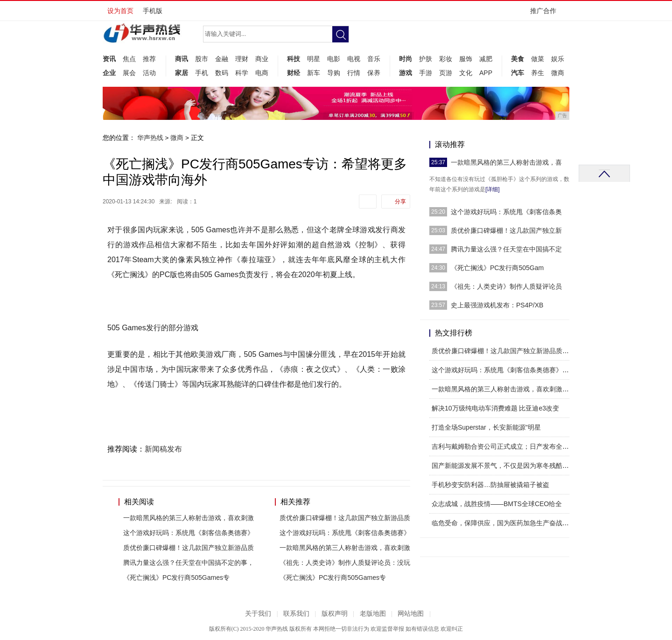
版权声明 (335, 614)
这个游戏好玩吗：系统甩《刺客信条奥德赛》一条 (504, 370)
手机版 (153, 11)
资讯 (109, 59)
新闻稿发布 (163, 449)
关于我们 (258, 614)
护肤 (426, 59)
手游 (426, 73)
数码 (222, 73)
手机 (202, 73)
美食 (518, 59)
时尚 (406, 59)
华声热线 (150, 138)
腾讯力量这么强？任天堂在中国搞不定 (506, 249)
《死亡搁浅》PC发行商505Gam (497, 268)
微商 (558, 73)
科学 (242, 73)
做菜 (538, 59)
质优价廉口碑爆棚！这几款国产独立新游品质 (189, 548)
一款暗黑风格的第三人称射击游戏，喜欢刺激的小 (504, 389)
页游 (446, 73)
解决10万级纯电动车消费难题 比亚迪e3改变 (495, 408)
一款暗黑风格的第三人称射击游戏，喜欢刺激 (189, 518)
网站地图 (411, 614)
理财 (242, 59)
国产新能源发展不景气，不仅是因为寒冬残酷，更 (504, 466)
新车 (314, 73)
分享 (400, 202)
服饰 (466, 59)
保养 (374, 73)
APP (486, 73)
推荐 (149, 59)
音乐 (374, 59)
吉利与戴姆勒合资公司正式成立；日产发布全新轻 (504, 446)
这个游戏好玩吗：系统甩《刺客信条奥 (506, 212)
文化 (466, 73)
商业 (262, 59)
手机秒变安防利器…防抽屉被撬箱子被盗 (490, 485)
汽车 (518, 73)
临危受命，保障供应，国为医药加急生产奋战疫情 (504, 523)
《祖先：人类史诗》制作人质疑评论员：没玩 (345, 563)
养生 (538, 73)
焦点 (129, 59)
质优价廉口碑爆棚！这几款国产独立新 (506, 230)
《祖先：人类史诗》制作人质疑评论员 (506, 286)
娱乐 (558, 59)
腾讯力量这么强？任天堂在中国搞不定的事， (189, 563)
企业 (109, 73)
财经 (294, 73)
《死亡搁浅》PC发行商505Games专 (176, 577)
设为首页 (120, 11)
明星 (314, 59)
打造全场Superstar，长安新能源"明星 (486, 427)
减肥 (486, 59)
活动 (149, 73)
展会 (129, 73)
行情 (354, 73)
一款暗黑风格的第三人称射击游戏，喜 (506, 162)
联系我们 (296, 614)
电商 (262, 73)
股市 (202, 59)
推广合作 (546, 14)
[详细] (493, 189)
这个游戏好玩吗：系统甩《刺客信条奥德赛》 (189, 533)
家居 (182, 73)
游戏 (406, 73)
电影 (334, 59)
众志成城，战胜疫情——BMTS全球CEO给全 (497, 504)
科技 (294, 59)
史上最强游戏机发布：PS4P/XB (497, 305)
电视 (354, 59)
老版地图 (373, 614)
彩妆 (446, 59)
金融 (222, 59)
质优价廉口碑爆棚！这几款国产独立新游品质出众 (504, 351)
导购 (334, 73)
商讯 (182, 59)
